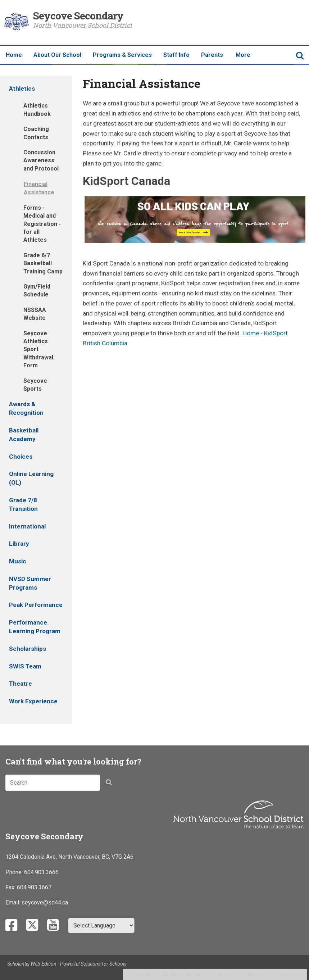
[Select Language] (101, 925)
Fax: (11, 887)
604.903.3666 (41, 872)
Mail (143, 975)
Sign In (292, 975)
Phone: (15, 872)
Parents (224, 975)
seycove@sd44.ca (45, 902)
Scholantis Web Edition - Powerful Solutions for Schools (67, 964)
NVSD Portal (185, 975)
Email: (13, 902)
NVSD (255, 975)
